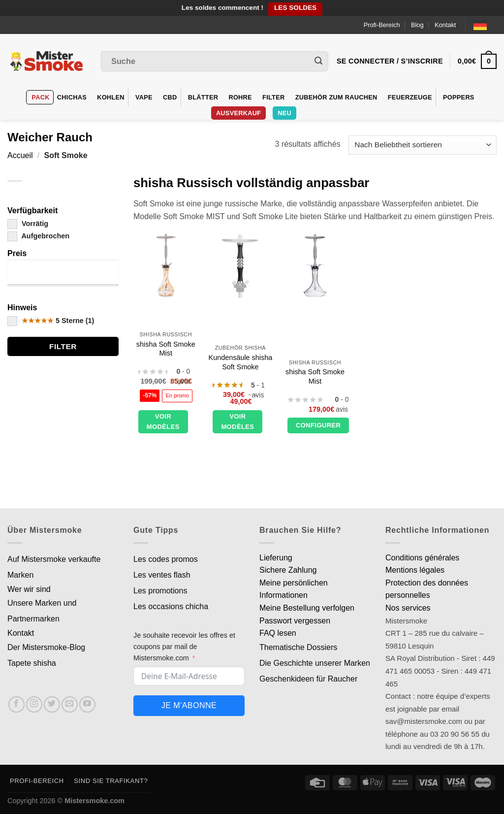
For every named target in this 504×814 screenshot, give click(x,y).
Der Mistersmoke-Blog (46, 647)
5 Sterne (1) (51, 321)
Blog (417, 25)
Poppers (459, 97)
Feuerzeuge (410, 97)
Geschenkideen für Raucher (308, 679)
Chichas (72, 97)
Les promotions (160, 591)
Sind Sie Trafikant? (111, 781)
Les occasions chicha (171, 606)
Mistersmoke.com (94, 801)
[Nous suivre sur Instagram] (34, 704)
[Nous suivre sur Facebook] (16, 704)
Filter (273, 97)
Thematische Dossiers (298, 647)
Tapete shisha (32, 663)
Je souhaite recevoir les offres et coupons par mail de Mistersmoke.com (184, 647)
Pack (40, 97)
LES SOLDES (295, 8)
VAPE (144, 97)
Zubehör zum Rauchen (336, 97)
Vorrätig (28, 224)
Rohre (240, 97)
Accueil (20, 155)
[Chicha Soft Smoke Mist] (166, 265)
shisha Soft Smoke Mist (166, 349)
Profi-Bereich (382, 25)
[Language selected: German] (485, 25)
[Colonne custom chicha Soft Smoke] (240, 265)
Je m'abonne (189, 705)
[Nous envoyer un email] (70, 704)
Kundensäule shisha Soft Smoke (241, 362)
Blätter (203, 97)
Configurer (318, 425)
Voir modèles (163, 422)
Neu (284, 113)
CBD (170, 97)
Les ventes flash (162, 575)
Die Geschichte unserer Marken (315, 663)
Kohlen (111, 97)
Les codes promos (166, 559)
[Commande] (423, 145)
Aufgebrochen (38, 236)
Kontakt (445, 25)
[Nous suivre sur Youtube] (87, 704)
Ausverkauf (238, 113)
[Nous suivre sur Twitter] (52, 704)
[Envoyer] (318, 62)
